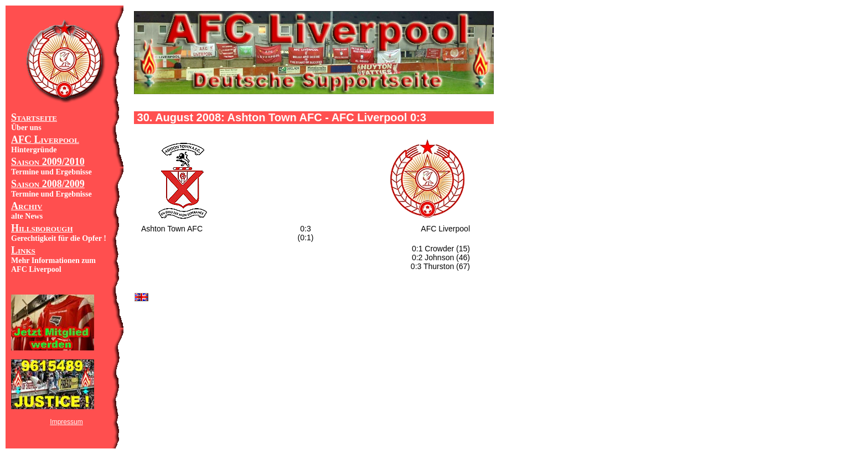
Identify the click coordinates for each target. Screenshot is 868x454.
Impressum (66, 422)
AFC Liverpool (45, 140)
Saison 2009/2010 (48, 162)
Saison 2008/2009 (48, 184)
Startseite (34, 117)
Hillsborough (42, 228)
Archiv (27, 206)
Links (23, 250)
